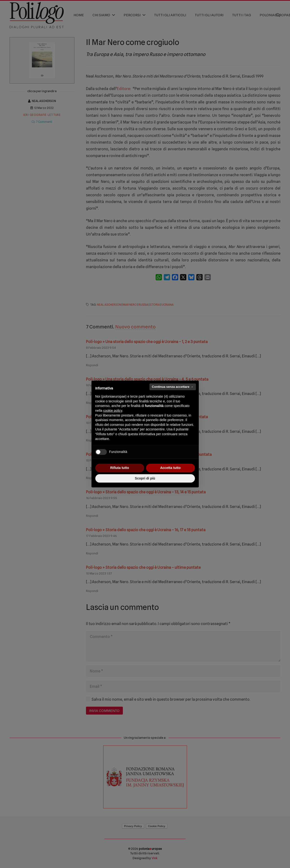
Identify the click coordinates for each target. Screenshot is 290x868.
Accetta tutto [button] (171, 468)
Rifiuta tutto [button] (120, 468)
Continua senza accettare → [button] (173, 387)
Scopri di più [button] (145, 478)
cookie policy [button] (113, 411)
